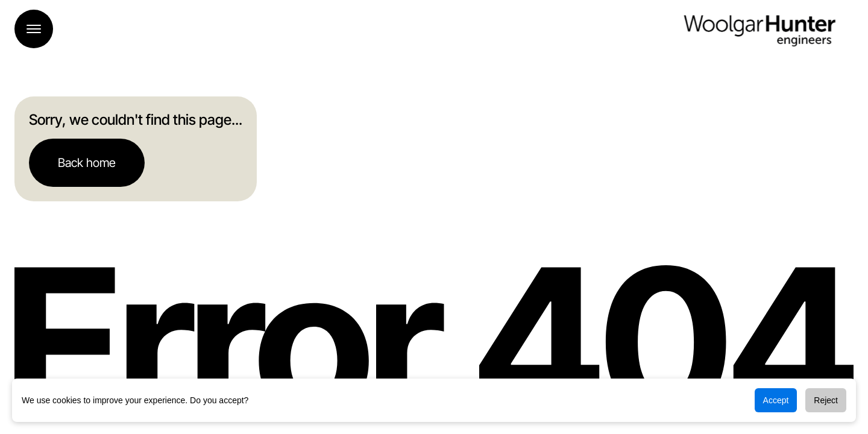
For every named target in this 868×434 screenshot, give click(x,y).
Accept (776, 400)
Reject (826, 400)
